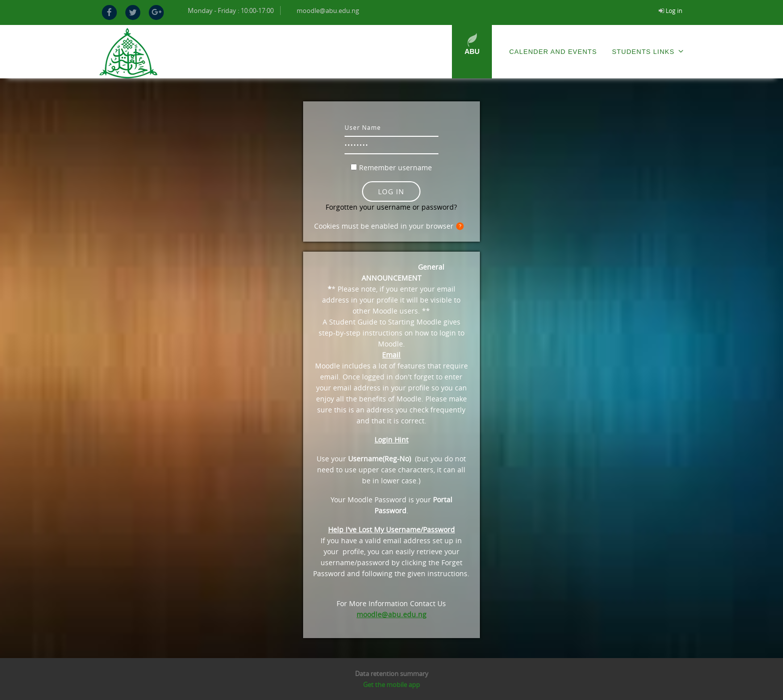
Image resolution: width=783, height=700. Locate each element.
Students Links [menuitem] (648, 51)
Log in (674, 10)
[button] (462, 227)
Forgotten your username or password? (391, 207)
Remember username (395, 168)
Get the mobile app (391, 685)
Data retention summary (392, 674)
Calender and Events (553, 52)
